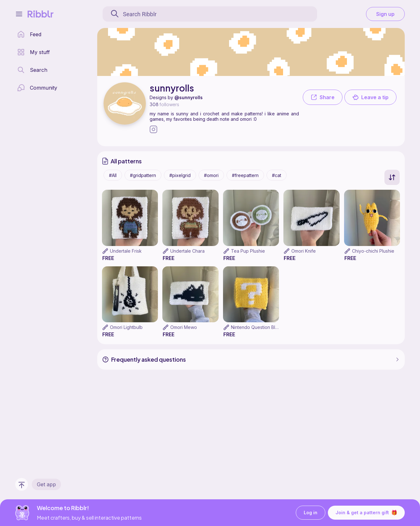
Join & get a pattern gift (366, 513)
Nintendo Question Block (257, 327)
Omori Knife (304, 251)
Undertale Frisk (126, 251)
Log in (311, 513)
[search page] (32, 70)
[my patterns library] (34, 52)
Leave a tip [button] (370, 97)
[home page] (29, 34)
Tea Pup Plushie (248, 251)
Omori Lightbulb (126, 327)
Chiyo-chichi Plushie (373, 251)
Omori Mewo (184, 327)
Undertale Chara (187, 251)
